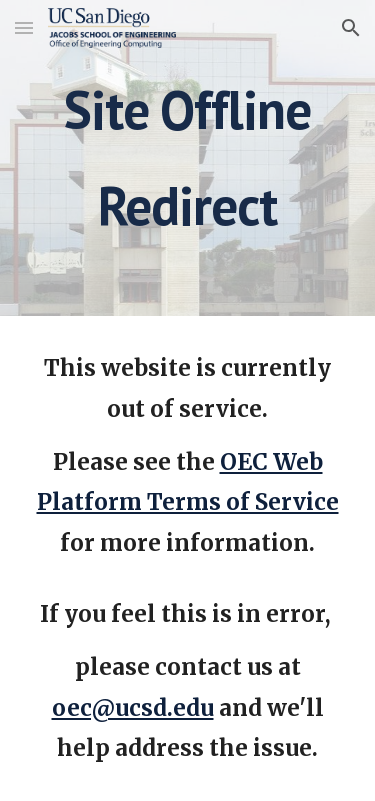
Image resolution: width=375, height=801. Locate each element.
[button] (24, 27)
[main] (188, 158)
